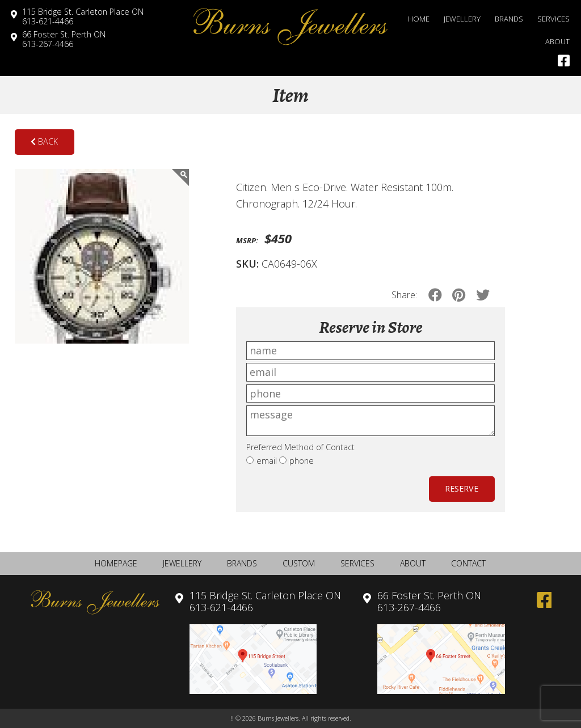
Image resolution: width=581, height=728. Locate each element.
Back (44, 141)
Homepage (116, 563)
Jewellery (462, 19)
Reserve (462, 488)
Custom (299, 563)
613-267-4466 (64, 39)
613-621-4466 (83, 16)
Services (553, 19)
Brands (509, 19)
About (557, 41)
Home (419, 19)
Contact (468, 563)
